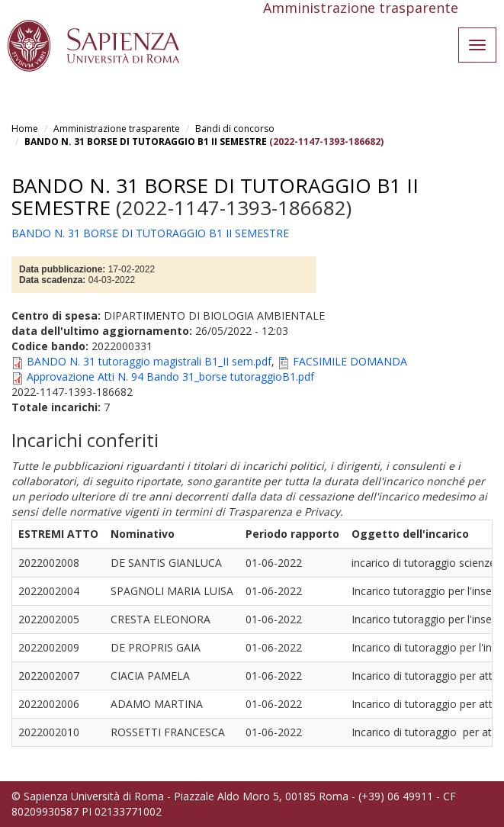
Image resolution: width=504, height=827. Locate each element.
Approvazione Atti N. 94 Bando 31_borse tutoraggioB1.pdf (170, 376)
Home (25, 129)
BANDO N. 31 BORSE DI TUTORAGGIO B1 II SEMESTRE (146, 142)
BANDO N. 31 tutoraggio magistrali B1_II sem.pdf (149, 361)
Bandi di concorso (235, 129)
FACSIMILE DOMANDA (350, 361)
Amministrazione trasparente (117, 129)
